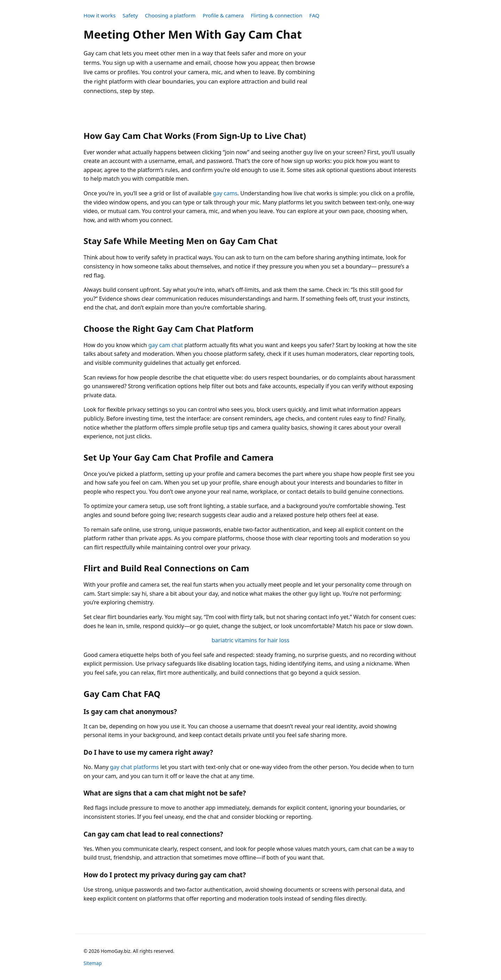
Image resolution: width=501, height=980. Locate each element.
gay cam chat (165, 345)
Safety (130, 15)
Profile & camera (223, 15)
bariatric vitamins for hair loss (250, 640)
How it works (100, 15)
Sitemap (93, 963)
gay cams (225, 193)
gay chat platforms (134, 767)
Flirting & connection (277, 15)
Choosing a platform (170, 15)
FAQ (314, 15)
